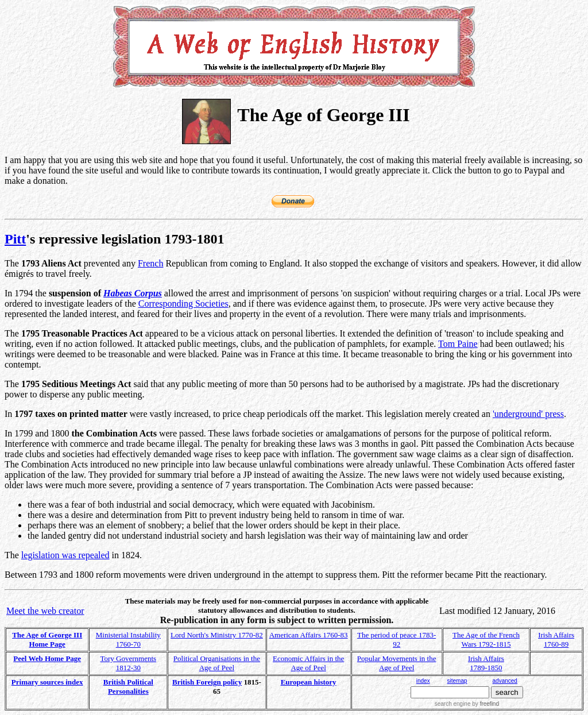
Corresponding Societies (183, 304)
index (423, 681)
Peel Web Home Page (47, 658)
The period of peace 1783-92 (396, 639)
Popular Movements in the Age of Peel (397, 663)
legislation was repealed (65, 555)
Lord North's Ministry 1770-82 (217, 635)
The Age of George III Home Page (47, 639)
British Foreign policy (207, 682)
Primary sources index (47, 682)
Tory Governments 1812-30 (128, 663)
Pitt (15, 239)
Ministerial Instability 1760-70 (128, 639)
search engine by (467, 704)
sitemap (457, 681)
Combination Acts (121, 433)
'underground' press (528, 414)
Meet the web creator (45, 611)
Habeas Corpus (133, 293)
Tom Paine (458, 344)
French (150, 263)
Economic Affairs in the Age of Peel (308, 663)
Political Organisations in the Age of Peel (217, 663)
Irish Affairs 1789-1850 (486, 663)
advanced (505, 681)
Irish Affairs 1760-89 (556, 639)
